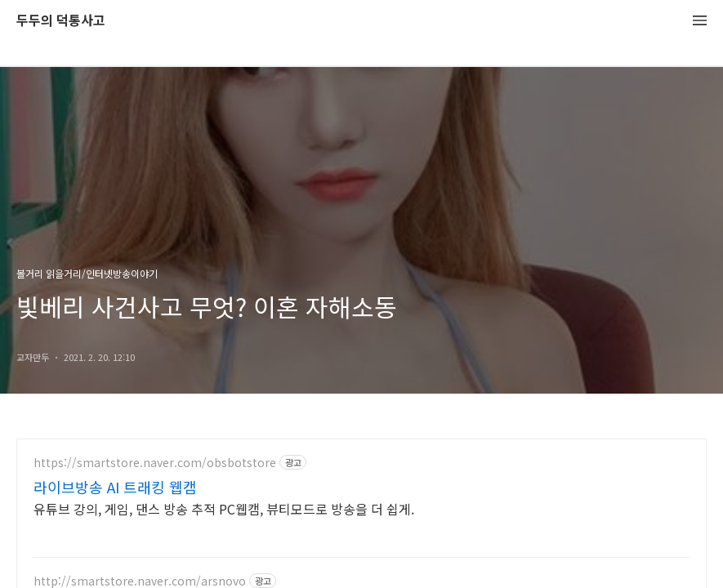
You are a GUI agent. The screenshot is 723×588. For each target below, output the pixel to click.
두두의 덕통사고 (61, 21)
